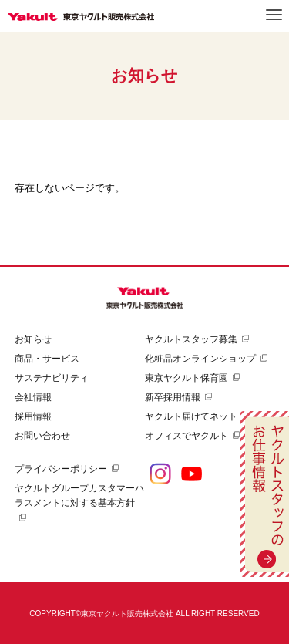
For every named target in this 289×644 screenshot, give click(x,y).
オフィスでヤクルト (187, 436)
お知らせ (33, 339)
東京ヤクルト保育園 (187, 378)
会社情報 (33, 397)
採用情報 (33, 416)
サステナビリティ (52, 378)
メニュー (274, 15)
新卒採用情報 (173, 397)
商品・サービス (47, 359)
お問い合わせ (42, 436)
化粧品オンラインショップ (200, 359)
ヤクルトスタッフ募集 (191, 339)
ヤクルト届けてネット (191, 416)
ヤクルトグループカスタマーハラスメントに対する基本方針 (79, 496)
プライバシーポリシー (61, 469)
